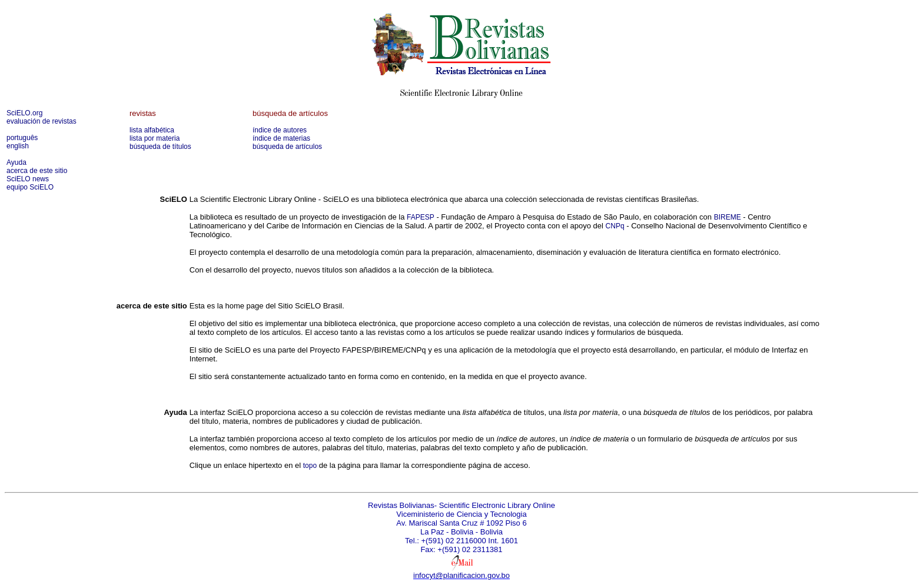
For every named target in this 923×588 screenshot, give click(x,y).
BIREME (728, 217)
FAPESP (421, 217)
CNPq (615, 226)
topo (310, 466)
